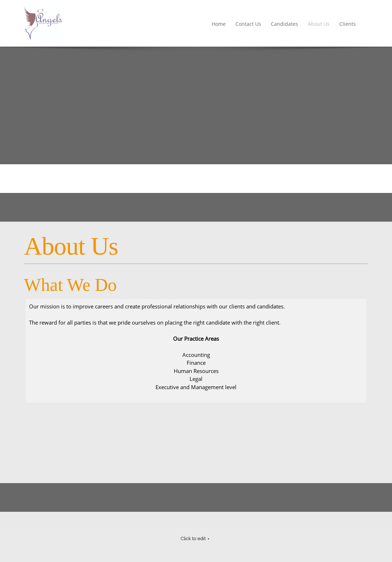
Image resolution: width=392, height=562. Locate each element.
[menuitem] (219, 24)
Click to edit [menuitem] (193, 539)
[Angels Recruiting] (43, 23)
